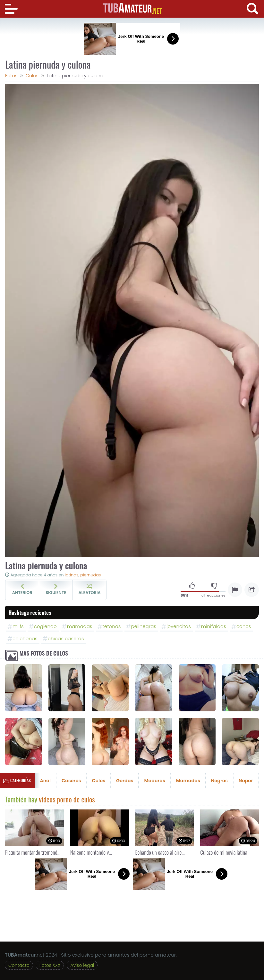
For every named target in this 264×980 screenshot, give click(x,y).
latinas (72, 575)
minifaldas (214, 626)
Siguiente (56, 590)
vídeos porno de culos (67, 799)
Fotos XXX (50, 965)
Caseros (71, 781)
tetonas (112, 626)
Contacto (19, 965)
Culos (98, 781)
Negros (219, 781)
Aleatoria (89, 590)
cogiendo (45, 626)
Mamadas (188, 781)
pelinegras (143, 626)
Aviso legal (82, 965)
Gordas (125, 781)
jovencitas (179, 626)
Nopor (246, 781)
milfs (18, 626)
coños (244, 626)
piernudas (90, 575)
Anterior (22, 590)
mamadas (80, 626)
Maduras (154, 781)
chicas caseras (66, 638)
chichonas (25, 638)
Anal (46, 781)
